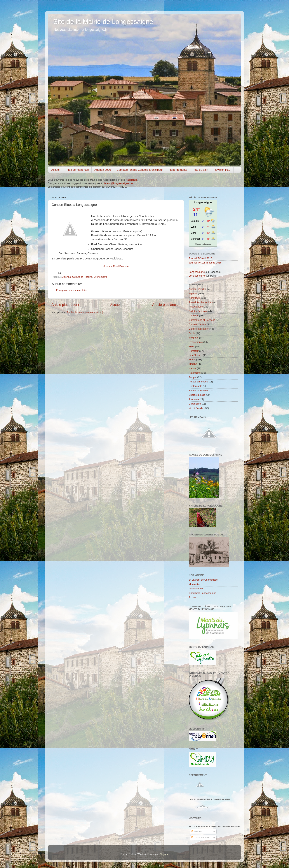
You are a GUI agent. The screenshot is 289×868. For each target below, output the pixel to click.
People (193, 377)
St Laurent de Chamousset (204, 580)
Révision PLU (222, 170)
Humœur (194, 351)
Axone (192, 597)
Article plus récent (65, 305)
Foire (192, 346)
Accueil (56, 170)
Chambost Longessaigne (202, 593)
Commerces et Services (202, 320)
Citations (194, 316)
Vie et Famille (196, 408)
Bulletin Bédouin (198, 311)
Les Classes (196, 355)
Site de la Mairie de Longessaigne (103, 22)
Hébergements (178, 170)
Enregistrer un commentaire (72, 290)
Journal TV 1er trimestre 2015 (205, 263)
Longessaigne (203, 202)
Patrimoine (195, 373)
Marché (193, 364)
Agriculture (195, 298)
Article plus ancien (166, 305)
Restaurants (195, 386)
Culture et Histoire (82, 277)
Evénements (100, 277)
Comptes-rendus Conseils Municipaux (140, 170)
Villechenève (196, 589)
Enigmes (194, 338)
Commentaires (201, 838)
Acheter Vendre (197, 289)
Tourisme (194, 399)
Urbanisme (195, 404)
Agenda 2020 (103, 170)
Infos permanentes (77, 170)
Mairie (192, 360)
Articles (196, 831)
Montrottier (195, 584)
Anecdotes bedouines (201, 302)
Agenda (67, 277)
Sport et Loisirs (197, 395)
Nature (193, 368)
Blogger (164, 854)
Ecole (192, 333)
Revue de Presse (198, 390)
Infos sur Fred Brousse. (116, 266)
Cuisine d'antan (197, 324)
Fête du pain (200, 170)
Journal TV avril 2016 (200, 258)
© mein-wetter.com (203, 244)
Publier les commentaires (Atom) (85, 312)
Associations (196, 307)
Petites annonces (198, 382)
